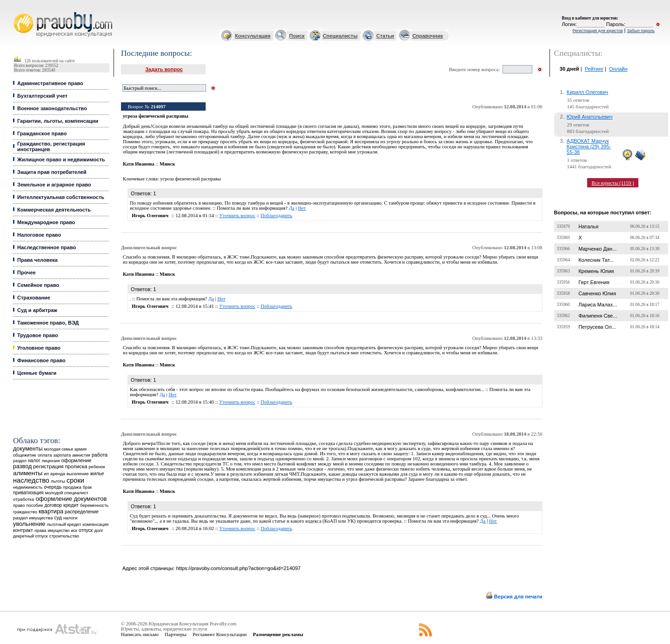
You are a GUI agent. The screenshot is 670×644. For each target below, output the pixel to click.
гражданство (25, 512)
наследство (31, 480)
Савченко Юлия (597, 293)
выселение (78, 474)
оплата (45, 455)
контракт (23, 530)
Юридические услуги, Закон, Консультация (18, 12)
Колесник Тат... (596, 260)
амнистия (81, 455)
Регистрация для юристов (597, 31)
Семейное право (38, 285)
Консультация (253, 36)
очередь (53, 487)
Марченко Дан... (597, 249)
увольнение (29, 524)
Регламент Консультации (220, 634)
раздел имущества (33, 518)
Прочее (27, 272)
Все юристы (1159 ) (613, 183)
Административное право (50, 83)
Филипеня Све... (598, 316)
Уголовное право (39, 348)
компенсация (95, 524)
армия (80, 449)
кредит (71, 505)
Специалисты (340, 36)
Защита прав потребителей (52, 172)
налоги (70, 518)
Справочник (428, 36)
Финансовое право (41, 360)
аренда (58, 474)
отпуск (86, 530)
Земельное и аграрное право (54, 185)
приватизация (28, 493)
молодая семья (59, 449)
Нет (302, 208)
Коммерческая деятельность (54, 210)
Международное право (46, 222)
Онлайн (618, 69)
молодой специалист (67, 493)
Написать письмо (140, 634)
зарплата (62, 455)
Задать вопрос (164, 69)
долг (99, 530)
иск (74, 531)
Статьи (385, 36)
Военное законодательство (52, 108)
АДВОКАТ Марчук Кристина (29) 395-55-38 (589, 146)
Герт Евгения (594, 282)
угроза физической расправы (191, 179)
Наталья (588, 226)
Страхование (34, 298)
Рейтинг (594, 69)
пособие (34, 505)
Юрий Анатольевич (590, 117)
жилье (97, 474)
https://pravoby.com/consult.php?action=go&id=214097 (238, 568)
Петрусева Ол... (597, 327)
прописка (76, 466)
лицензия (51, 461)
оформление (77, 460)
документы (28, 449)
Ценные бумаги (37, 373)
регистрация (48, 466)
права (40, 531)
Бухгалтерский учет (42, 96)
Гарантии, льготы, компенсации (58, 121)
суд (58, 518)
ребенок (97, 467)
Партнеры (176, 634)
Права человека (37, 260)
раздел (20, 461)
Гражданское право (42, 133)
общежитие (25, 455)
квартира (51, 511)
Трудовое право (38, 335)
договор (53, 505)
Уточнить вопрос (237, 216)
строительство (64, 536)
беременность (94, 505)
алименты (28, 473)
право (19, 505)
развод (22, 466)
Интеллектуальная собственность (61, 197)
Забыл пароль (641, 31)
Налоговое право (39, 235)
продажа (72, 487)
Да (292, 208)
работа (100, 455)
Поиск (297, 36)
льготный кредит (64, 524)
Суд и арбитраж (37, 310)
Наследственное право (47, 247)
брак (87, 487)
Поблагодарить (276, 216)
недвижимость (28, 487)
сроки (75, 480)
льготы (58, 481)
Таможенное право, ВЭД (48, 323)
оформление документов (71, 499)
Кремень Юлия (596, 271)
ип (46, 474)
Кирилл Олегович (587, 92)
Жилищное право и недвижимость (61, 159)
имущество (59, 531)
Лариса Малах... (598, 305)
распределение (82, 512)
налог (34, 461)
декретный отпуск (30, 536)
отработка (23, 499)
